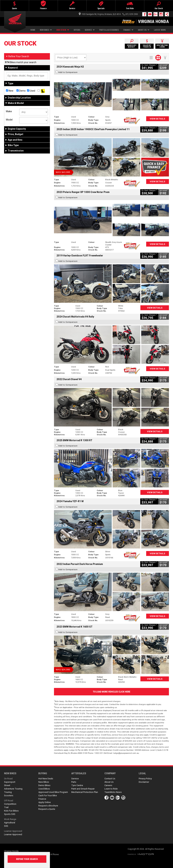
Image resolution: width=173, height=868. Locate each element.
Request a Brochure (48, 806)
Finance (128, 30)
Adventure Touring (13, 789)
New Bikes (46, 30)
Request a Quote (47, 809)
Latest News (160, 30)
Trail (6, 807)
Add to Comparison (68, 72)
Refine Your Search (17, 56)
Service (90, 30)
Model (9, 120)
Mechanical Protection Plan (85, 792)
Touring (8, 792)
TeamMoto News (113, 792)
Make (9, 111)
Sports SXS (10, 814)
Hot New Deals (46, 779)
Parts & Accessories (109, 30)
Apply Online (45, 802)
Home (33, 30)
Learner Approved (13, 831)
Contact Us (110, 779)
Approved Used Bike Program (53, 792)
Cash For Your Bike (48, 795)
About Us (144, 30)
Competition (10, 804)
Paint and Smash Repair (83, 789)
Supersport (10, 782)
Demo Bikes (44, 785)
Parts (74, 782)
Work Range (10, 819)
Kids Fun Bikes (11, 811)
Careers (108, 785)
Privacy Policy (145, 779)
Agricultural (10, 823)
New (10, 91)
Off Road (9, 801)
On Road (8, 779)
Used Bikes (44, 789)
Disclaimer (144, 782)
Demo (21, 91)
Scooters (9, 795)
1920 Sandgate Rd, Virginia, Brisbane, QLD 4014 (100, 14)
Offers (77, 30)
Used (31, 91)
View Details (157, 119)
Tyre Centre (77, 785)
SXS (6, 826)
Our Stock (63, 30)
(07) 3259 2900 (132, 14)
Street (7, 785)
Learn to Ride (111, 789)
